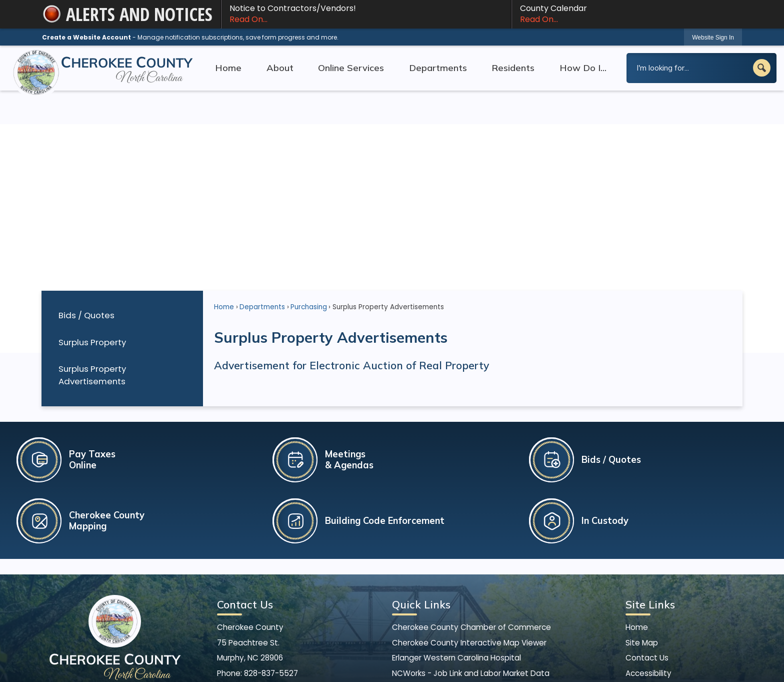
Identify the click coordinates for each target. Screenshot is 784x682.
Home (224, 229)
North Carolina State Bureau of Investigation (475, 610)
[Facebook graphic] (260, 619)
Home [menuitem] (228, 68)
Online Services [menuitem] (351, 68)
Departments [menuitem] (438, 68)
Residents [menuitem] (513, 68)
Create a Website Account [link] (86, 37)
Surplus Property (92, 264)
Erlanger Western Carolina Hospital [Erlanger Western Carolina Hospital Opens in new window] (456, 580)
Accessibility (648, 595)
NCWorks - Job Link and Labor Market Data (471, 595)
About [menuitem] (280, 68)
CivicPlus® (452, 665)
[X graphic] (280, 619)
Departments (262, 229)
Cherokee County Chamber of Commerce (471, 550)
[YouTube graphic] (300, 619)
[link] (713, 37)
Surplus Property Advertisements (92, 297)
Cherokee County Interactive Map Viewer (469, 565)
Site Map (642, 565)
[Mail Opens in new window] (320, 619)
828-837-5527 (271, 595)
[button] (762, 68)
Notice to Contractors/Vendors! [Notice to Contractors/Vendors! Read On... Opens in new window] (366, 14)
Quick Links (421, 527)
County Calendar (627, 14)
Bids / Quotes (86, 237)
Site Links (650, 527)
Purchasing (309, 229)
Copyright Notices (659, 610)
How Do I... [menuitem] (583, 68)
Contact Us (647, 580)
